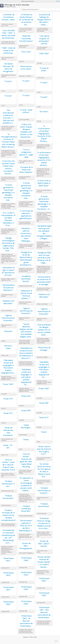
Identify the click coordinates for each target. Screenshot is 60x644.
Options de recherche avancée (30, 9)
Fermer (58, 1)
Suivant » (57, 641)
